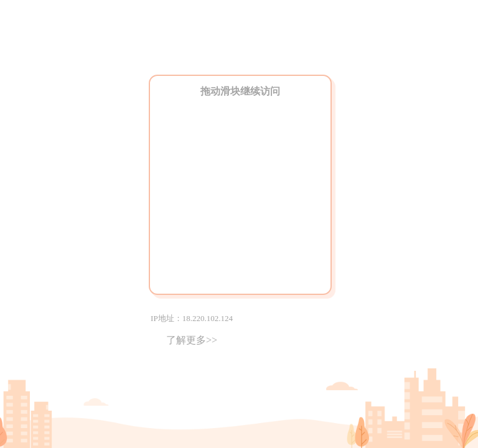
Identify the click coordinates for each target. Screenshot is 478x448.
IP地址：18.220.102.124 (192, 318)
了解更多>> (192, 340)
